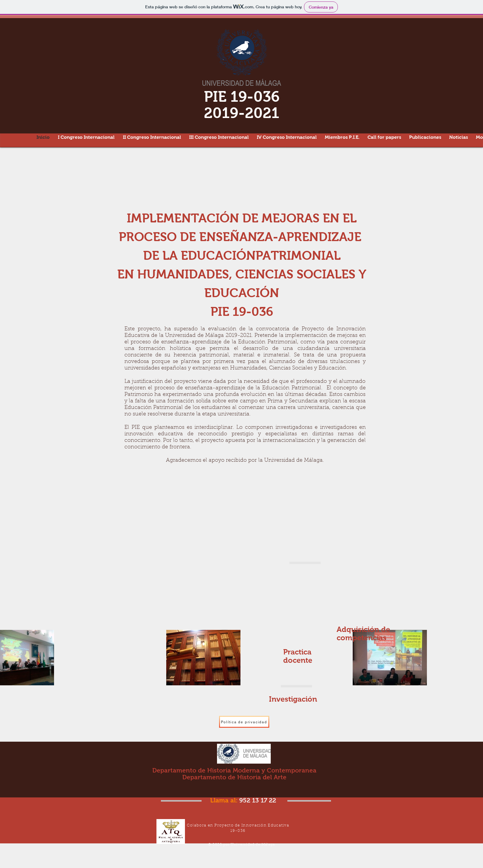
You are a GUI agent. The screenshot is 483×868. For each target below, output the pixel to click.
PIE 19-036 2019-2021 (242, 105)
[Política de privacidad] (244, 722)
